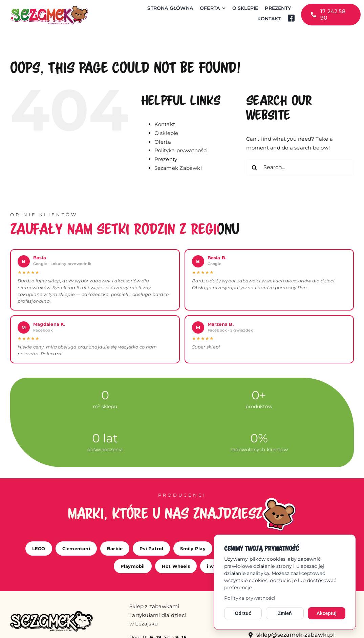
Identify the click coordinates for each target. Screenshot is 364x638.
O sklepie (166, 133)
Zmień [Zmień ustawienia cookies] (285, 613)
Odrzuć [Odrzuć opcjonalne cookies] (243, 613)
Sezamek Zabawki (178, 168)
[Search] (255, 167)
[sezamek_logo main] (49, 7)
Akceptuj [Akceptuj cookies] (327, 613)
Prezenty (166, 159)
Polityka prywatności (250, 598)
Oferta (163, 142)
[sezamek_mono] (51, 613)
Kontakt (165, 124)
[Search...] (300, 167)
